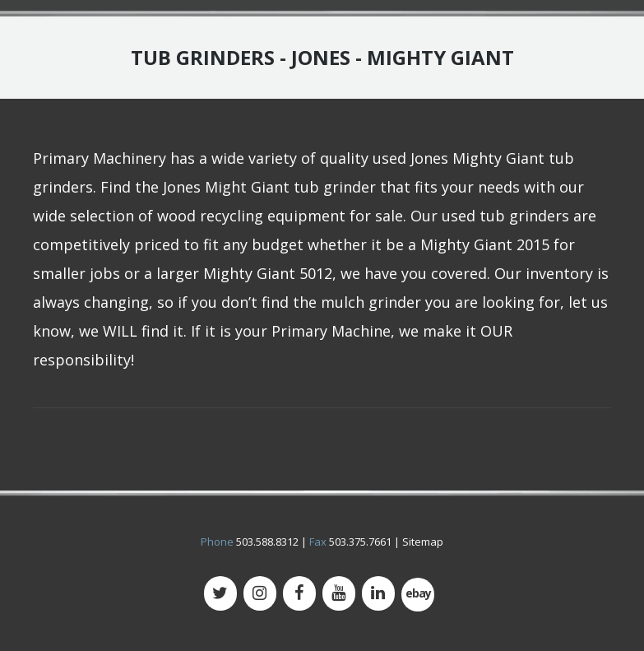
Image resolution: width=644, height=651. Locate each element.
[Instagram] (260, 593)
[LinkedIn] (378, 593)
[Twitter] (220, 593)
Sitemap (423, 542)
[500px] (418, 595)
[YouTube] (339, 593)
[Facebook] (299, 593)
